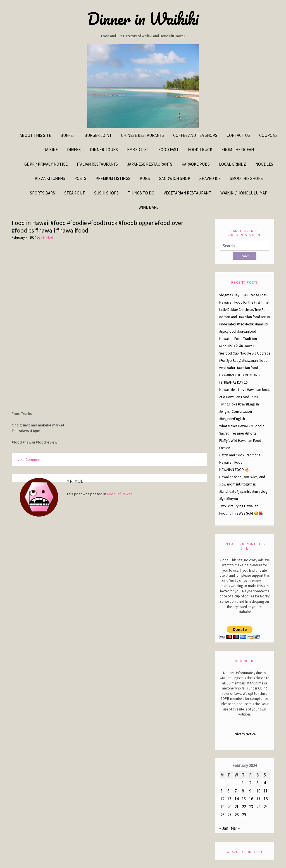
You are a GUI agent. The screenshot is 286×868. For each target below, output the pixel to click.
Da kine (51, 150)
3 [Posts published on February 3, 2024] (257, 783)
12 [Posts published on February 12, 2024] (222, 799)
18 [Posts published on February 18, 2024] (266, 799)
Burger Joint (98, 135)
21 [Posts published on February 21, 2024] (237, 807)
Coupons (268, 135)
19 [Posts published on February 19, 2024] (222, 807)
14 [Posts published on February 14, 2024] (237, 799)
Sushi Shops (106, 193)
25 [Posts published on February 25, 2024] (266, 807)
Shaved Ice (210, 178)
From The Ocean (238, 150)
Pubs (145, 178)
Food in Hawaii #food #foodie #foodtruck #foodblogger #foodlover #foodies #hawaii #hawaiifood (97, 227)
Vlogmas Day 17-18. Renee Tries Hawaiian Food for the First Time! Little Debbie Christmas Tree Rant (244, 302)
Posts (80, 178)
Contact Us (238, 135)
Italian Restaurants (97, 164)
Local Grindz (233, 164)
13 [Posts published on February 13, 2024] (229, 799)
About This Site (35, 135)
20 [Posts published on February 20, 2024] (229, 807)
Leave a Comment (27, 459)
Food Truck (200, 150)
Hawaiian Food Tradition (238, 339)
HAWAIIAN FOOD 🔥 (234, 470)
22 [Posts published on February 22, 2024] (244, 807)
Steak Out (75, 193)
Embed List (138, 150)
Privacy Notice (245, 734)
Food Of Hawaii (120, 494)
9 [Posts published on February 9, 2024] (250, 791)
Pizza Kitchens (50, 178)
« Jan (224, 828)
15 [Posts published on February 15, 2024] (244, 799)
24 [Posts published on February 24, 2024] (258, 807)
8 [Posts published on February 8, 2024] (243, 791)
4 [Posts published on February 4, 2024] (265, 783)
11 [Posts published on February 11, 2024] (266, 791)
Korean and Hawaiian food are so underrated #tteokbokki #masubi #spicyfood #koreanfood (245, 324)
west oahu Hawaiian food (239, 368)
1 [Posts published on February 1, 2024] (243, 783)
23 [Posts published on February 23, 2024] (251, 807)
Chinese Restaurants (142, 135)
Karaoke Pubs (196, 164)
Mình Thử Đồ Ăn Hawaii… (239, 346)
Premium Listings (113, 178)
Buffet (68, 135)
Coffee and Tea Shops (195, 135)
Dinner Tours (104, 150)
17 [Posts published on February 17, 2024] (258, 799)
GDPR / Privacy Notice (46, 164)
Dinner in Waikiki (143, 19)
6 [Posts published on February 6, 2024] (228, 791)
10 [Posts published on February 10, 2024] (258, 791)
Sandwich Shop (175, 178)
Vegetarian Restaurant (187, 193)
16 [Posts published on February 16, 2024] (251, 799)
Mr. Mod (47, 237)
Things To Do (141, 193)
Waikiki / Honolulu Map (244, 193)
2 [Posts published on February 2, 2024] (250, 783)
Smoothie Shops (246, 178)
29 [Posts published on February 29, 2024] (244, 815)
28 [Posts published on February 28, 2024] (237, 815)
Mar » (235, 828)
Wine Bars (149, 207)
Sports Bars (42, 193)
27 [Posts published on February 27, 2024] (229, 815)
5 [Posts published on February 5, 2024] (221, 791)
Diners (74, 150)
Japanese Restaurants (150, 164)
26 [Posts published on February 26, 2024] (222, 815)
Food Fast (169, 150)
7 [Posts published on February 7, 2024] (236, 791)
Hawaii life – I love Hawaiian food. (245, 390)
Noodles (264, 164)
